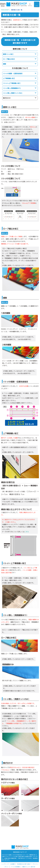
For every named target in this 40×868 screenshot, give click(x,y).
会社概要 (12, 864)
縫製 (5, 64)
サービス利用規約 (16, 867)
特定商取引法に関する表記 (24, 864)
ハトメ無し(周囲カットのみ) (13, 93)
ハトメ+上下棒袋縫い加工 (12, 83)
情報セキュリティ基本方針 (29, 867)
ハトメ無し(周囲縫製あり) (12, 88)
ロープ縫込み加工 (9, 59)
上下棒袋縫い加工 (9, 78)
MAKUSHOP (5, 10)
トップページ (5, 864)
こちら (27, 532)
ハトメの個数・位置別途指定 (13, 73)
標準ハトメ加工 (8, 54)
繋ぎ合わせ (7, 98)
